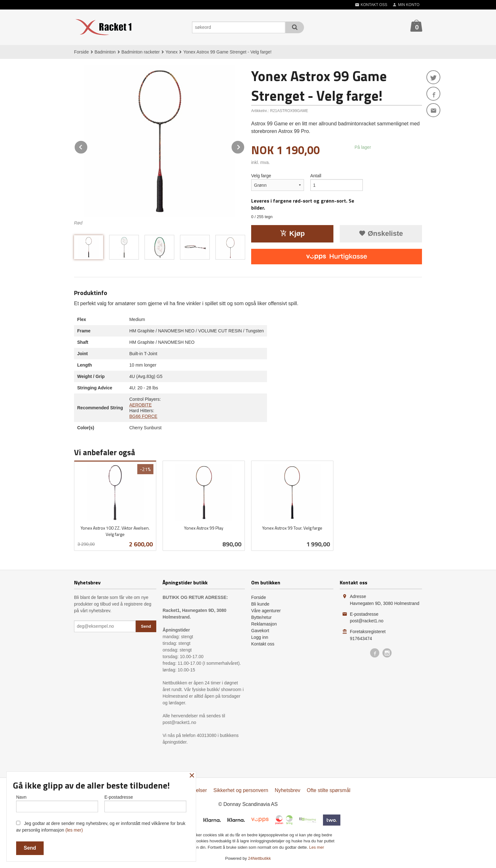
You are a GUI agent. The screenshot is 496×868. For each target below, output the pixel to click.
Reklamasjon (264, 624)
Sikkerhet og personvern (241, 790)
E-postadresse (145, 803)
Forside (81, 52)
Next (245, 146)
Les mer (316, 847)
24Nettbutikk (259, 858)
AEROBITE (141, 405)
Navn (57, 803)
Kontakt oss (263, 644)
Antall (316, 176)
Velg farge (261, 176)
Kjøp (292, 233)
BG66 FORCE (143, 416)
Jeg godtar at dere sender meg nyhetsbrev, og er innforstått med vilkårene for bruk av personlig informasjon (101, 827)
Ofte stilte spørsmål (329, 790)
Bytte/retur (261, 617)
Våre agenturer (266, 611)
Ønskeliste (381, 233)
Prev (88, 146)
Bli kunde (260, 604)
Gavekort (260, 631)
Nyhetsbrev (287, 790)
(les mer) (74, 830)
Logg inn (260, 637)
